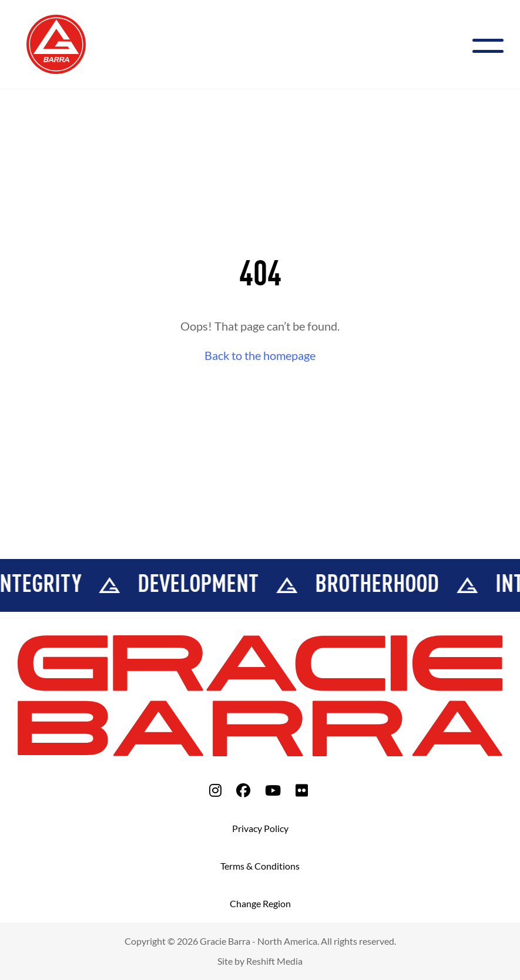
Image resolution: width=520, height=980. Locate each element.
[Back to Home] (56, 43)
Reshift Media (274, 961)
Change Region (260, 903)
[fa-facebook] (243, 790)
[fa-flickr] (302, 790)
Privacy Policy (260, 828)
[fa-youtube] (273, 790)
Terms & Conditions (260, 866)
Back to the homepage (260, 355)
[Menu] (493, 44)
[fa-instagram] (215, 790)
